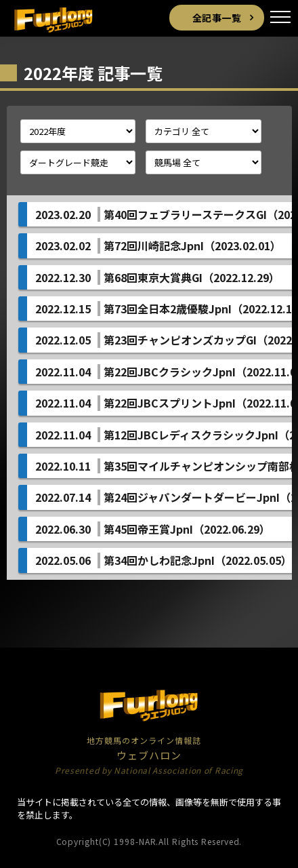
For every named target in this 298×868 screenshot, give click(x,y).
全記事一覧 (217, 18)
